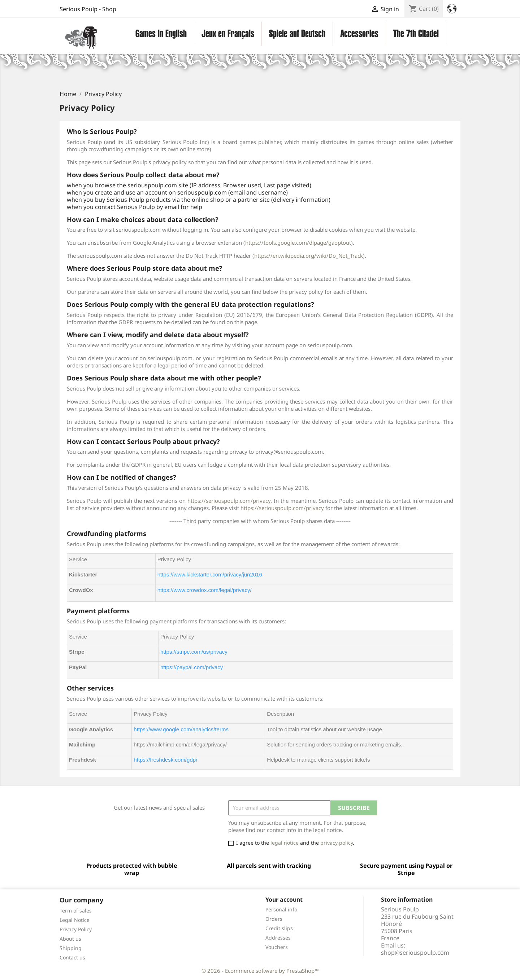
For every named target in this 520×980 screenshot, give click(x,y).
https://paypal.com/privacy (192, 667)
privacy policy (337, 843)
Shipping (71, 948)
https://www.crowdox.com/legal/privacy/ (205, 590)
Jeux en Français (228, 34)
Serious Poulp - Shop (88, 9)
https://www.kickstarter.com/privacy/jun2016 (210, 574)
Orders (274, 919)
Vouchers (277, 947)
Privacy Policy (76, 929)
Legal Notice (75, 920)
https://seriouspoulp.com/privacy (229, 501)
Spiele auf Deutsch (297, 34)
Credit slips (279, 928)
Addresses (278, 938)
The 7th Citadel (416, 34)
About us (70, 939)
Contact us (72, 957)
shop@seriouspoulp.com (415, 953)
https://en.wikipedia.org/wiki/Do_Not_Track (309, 256)
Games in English (161, 34)
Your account (284, 900)
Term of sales (76, 911)
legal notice (285, 843)
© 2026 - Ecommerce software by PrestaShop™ (260, 971)
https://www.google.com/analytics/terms (181, 729)
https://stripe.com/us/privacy (194, 652)
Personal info (281, 909)
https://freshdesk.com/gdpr (166, 760)
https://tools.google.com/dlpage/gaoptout (298, 243)
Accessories (359, 34)
